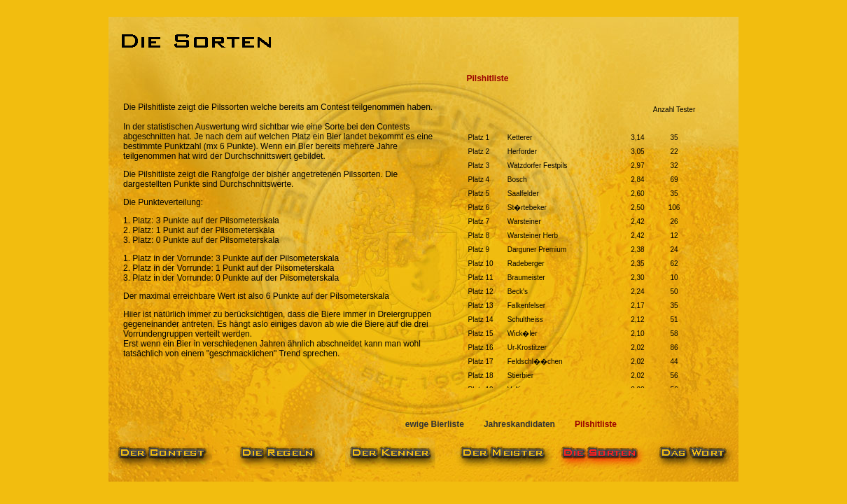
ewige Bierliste (435, 424)
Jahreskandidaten (519, 424)
